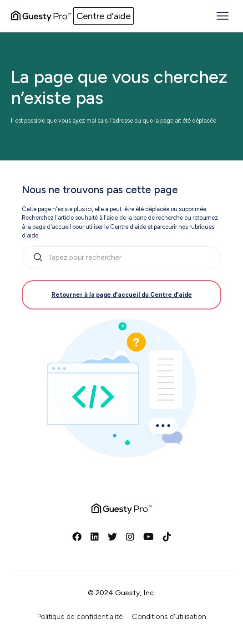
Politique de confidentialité (80, 616)
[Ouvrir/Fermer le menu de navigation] (223, 16)
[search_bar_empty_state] (121, 258)
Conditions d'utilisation (169, 616)
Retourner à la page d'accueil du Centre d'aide (122, 295)
